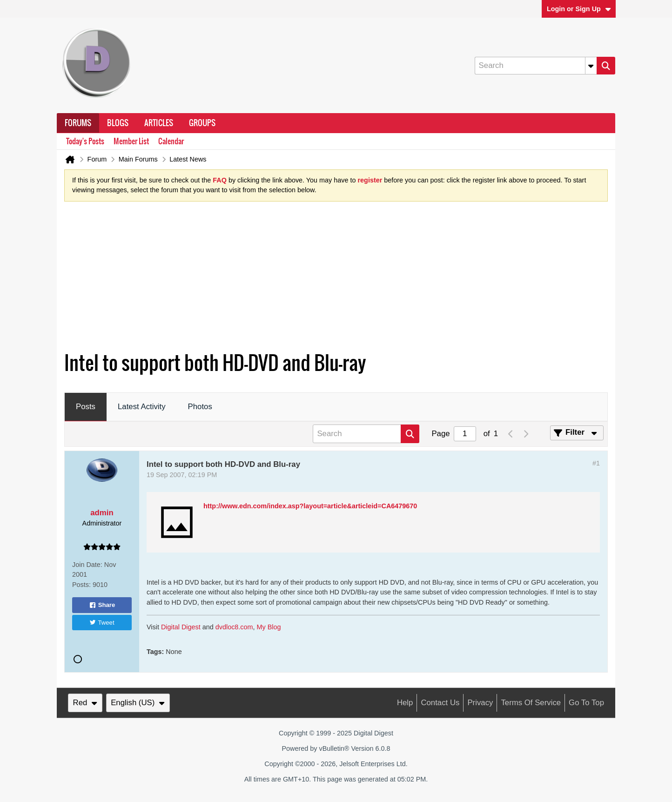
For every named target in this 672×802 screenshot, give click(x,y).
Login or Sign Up (579, 9)
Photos (200, 407)
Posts (86, 407)
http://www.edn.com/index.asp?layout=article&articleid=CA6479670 (310, 506)
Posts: (81, 585)
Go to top (586, 703)
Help (405, 703)
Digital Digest (181, 627)
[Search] (536, 66)
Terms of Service (531, 703)
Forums (78, 123)
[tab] (86, 407)
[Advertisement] (336, 279)
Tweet (102, 623)
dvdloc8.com (234, 627)
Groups (202, 123)
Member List (131, 141)
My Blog (269, 627)
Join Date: (87, 565)
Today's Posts (85, 141)
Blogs (118, 123)
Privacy (480, 703)
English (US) (138, 703)
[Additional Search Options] (591, 66)
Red (85, 703)
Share (102, 605)
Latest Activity (142, 407)
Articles (159, 123)
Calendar (171, 141)
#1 (596, 463)
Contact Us (440, 703)
